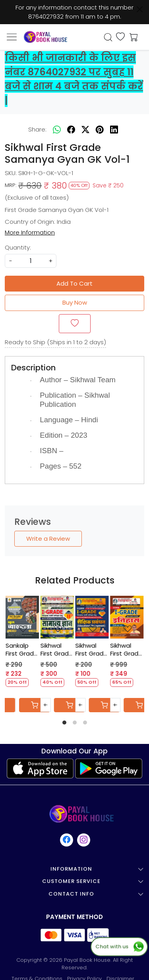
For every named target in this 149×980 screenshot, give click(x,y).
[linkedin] (114, 130)
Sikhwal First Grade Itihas (126, 649)
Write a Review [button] (48, 539)
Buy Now (75, 302)
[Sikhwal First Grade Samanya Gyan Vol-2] (57, 617)
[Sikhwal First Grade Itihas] (127, 617)
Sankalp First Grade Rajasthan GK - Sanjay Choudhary (22, 649)
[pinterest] (100, 130)
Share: (37, 129)
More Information (30, 232)
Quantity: (18, 247)
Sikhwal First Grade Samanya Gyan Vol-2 (57, 649)
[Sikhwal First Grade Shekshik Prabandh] (92, 617)
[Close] (140, 9)
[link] (108, 37)
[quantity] (31, 261)
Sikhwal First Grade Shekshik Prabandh (92, 649)
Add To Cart (74, 283)
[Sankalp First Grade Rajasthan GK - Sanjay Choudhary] (22, 617)
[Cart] (35, 705)
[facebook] (71, 130)
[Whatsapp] (57, 130)
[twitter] (85, 130)
